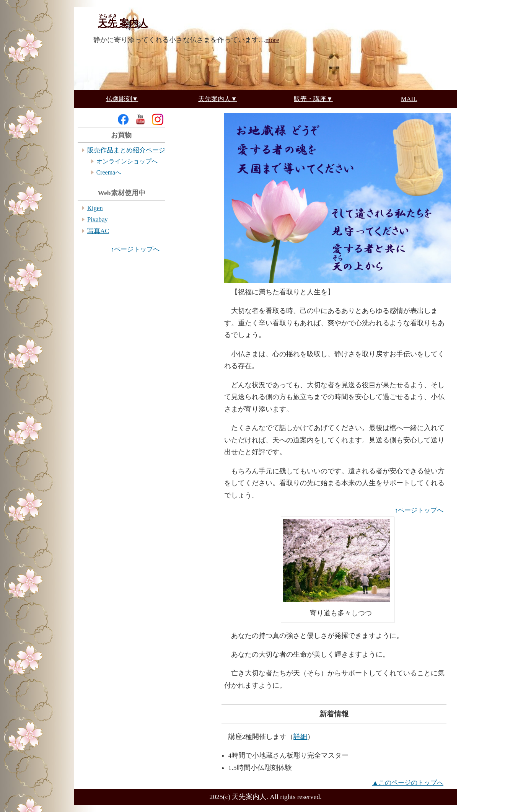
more (272, 40)
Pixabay (98, 219)
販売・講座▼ (313, 99)
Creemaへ (109, 172)
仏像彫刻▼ (122, 99)
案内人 (123, 23)
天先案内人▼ (218, 99)
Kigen (95, 208)
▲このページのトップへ (408, 783)
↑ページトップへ (419, 510)
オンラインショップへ (127, 161)
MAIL (409, 99)
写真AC (98, 231)
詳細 (300, 737)
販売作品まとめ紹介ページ (126, 150)
